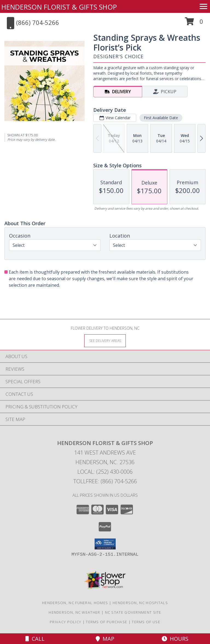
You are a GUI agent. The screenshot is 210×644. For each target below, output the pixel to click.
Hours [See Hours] (175, 639)
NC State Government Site (133, 612)
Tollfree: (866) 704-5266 (105, 481)
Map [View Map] (105, 639)
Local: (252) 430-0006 (105, 472)
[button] (194, 23)
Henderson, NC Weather (74, 612)
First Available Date (161, 118)
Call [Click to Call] (35, 639)
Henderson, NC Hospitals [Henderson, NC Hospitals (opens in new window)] (140, 603)
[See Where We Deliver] (105, 340)
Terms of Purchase (107, 622)
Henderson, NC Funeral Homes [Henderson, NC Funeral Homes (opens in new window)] (75, 603)
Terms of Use (146, 622)
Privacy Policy (65, 622)
